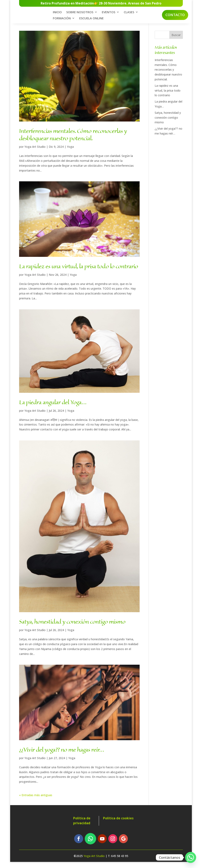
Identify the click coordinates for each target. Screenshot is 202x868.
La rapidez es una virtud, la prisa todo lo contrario (79, 273)
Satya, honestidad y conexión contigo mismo (72, 628)
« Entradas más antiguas (36, 801)
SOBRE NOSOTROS (80, 13)
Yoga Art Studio (35, 153)
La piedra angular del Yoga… (53, 408)
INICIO (57, 13)
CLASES (129, 13)
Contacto (175, 16)
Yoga (70, 153)
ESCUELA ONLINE (91, 19)
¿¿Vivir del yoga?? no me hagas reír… (62, 756)
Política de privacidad (82, 827)
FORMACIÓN (62, 19)
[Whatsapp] (191, 857)
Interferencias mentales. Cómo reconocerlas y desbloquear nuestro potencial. (73, 141)
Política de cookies (118, 824)
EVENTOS (109, 13)
